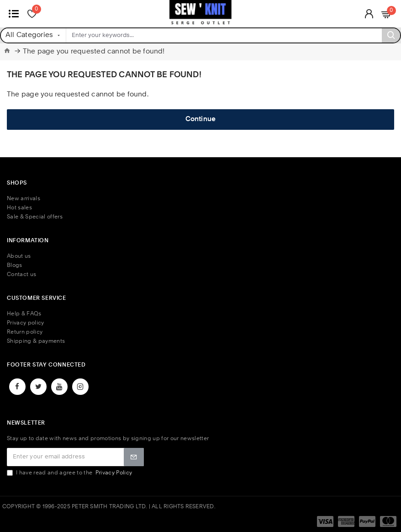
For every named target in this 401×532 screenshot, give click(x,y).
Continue (201, 120)
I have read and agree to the (70, 473)
